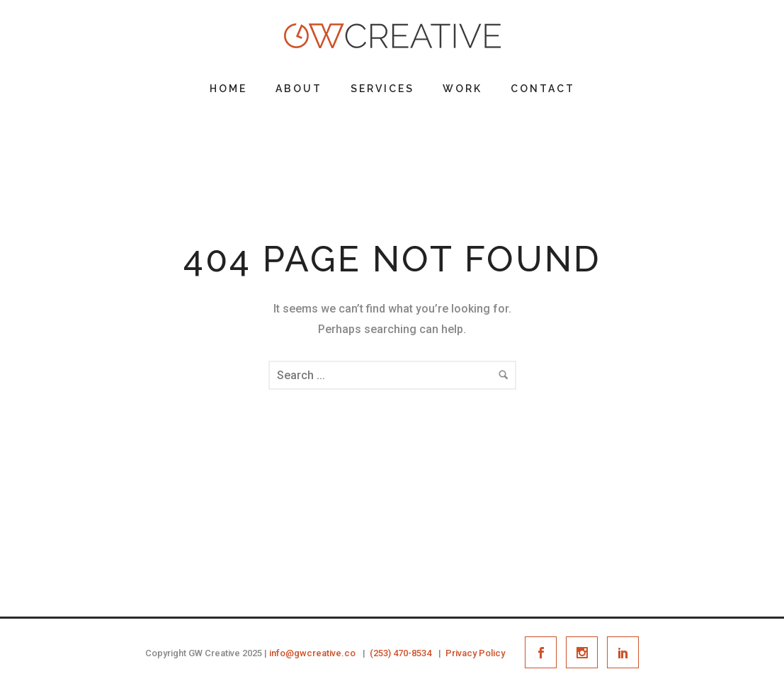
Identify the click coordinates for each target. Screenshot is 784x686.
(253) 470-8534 (400, 653)
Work (462, 89)
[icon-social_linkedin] (623, 652)
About (299, 89)
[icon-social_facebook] (544, 652)
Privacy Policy (475, 653)
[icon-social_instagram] (585, 652)
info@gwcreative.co (312, 653)
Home (228, 89)
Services (382, 89)
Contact (543, 89)
